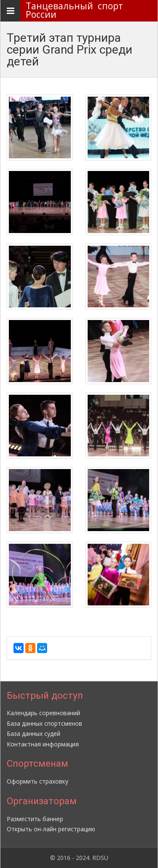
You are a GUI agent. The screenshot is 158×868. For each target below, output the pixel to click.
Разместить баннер (35, 819)
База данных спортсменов (44, 723)
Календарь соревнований (43, 713)
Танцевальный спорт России (77, 10)
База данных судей (33, 734)
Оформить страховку (37, 781)
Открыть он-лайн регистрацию (51, 829)
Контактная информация (43, 744)
